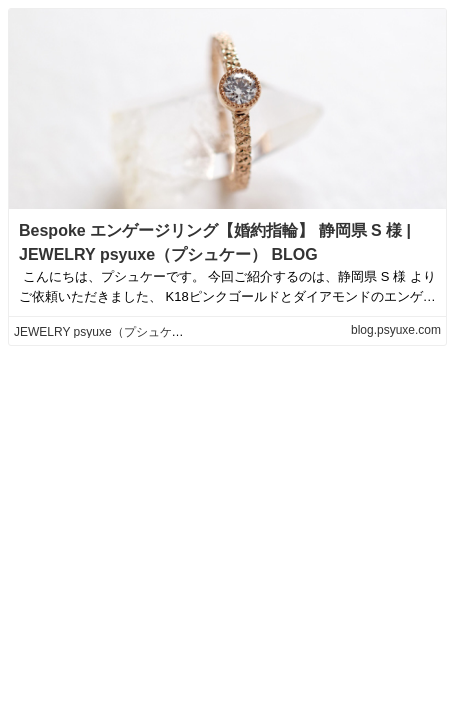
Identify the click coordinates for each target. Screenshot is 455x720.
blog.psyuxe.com (396, 330)
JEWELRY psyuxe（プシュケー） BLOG (123, 332)
